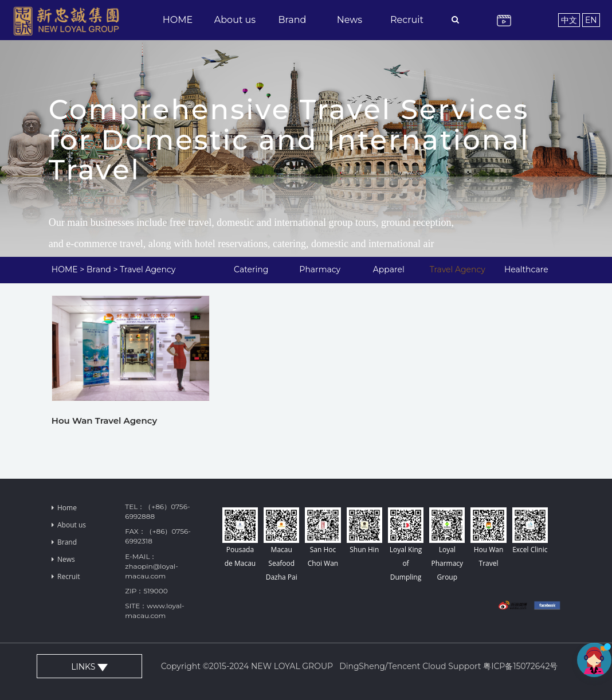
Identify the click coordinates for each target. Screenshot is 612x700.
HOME (178, 20)
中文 (569, 20)
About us (235, 20)
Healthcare (526, 269)
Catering (251, 269)
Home (64, 508)
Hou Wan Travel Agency (104, 421)
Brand (293, 20)
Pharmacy (320, 269)
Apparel (389, 269)
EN (591, 20)
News (350, 20)
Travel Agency (148, 269)
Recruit (407, 20)
